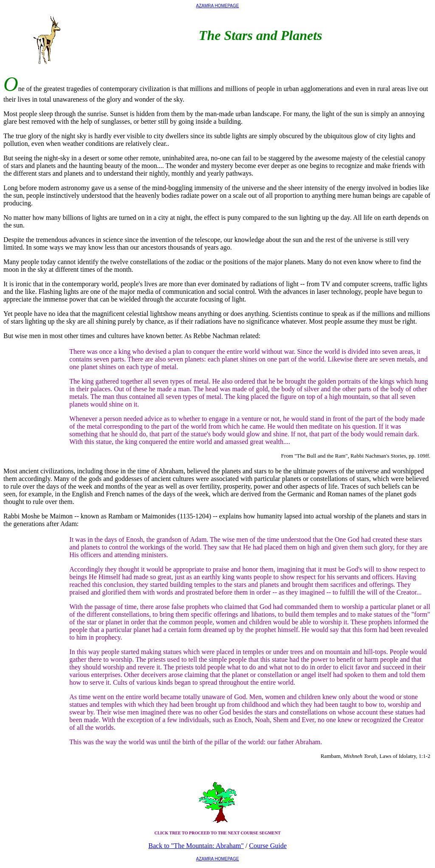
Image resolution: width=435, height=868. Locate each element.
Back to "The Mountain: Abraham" (196, 846)
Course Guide (268, 846)
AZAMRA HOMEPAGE (218, 6)
